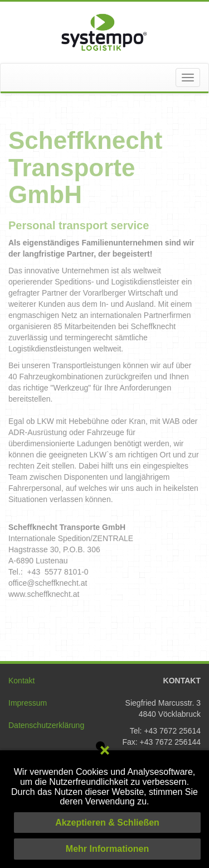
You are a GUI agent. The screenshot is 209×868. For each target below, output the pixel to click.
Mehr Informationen (107, 849)
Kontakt (21, 681)
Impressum (28, 703)
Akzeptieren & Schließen (107, 823)
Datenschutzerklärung (46, 725)
